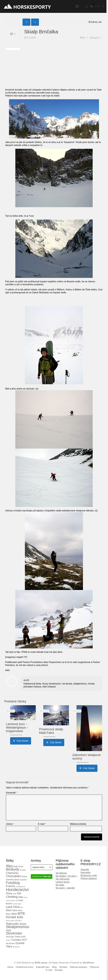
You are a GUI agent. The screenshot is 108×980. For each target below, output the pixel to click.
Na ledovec (61, 873)
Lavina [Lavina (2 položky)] (8, 901)
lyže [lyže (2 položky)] (22, 907)
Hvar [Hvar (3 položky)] (15, 894)
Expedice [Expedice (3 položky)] (23, 880)
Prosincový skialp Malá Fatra (51, 731)
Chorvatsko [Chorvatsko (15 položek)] (13, 876)
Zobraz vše (95, 22)
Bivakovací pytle (89, 875)
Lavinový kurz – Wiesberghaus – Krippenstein (17, 728)
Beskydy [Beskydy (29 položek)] (13, 869)
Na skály (60, 885)
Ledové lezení (63, 882)
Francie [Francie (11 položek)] (10, 886)
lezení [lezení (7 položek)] (9, 904)
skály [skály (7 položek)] (9, 930)
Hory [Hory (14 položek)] (9, 893)
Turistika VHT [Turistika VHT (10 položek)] (19, 940)
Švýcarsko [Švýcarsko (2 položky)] (16, 947)
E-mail (42, 824)
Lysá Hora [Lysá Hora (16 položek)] (13, 907)
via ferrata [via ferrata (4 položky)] (10, 943)
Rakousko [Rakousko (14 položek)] (12, 924)
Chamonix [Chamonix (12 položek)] (12, 873)
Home (10, 967)
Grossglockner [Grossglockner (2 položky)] (20, 887)
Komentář (12, 793)
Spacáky (85, 869)
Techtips (63, 967)
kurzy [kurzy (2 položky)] (26, 897)
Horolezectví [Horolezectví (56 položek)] (17, 890)
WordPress (88, 963)
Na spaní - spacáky (65, 888)
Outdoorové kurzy (25, 967)
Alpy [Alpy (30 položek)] (9, 866)
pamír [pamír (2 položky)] (12, 921)
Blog (54, 967)
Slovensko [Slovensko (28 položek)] (14, 933)
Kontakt (59, 970)
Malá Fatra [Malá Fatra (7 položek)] (12, 910)
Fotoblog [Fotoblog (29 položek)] (13, 883)
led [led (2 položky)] (16, 901)
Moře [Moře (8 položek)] (14, 914)
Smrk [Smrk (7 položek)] (18, 937)
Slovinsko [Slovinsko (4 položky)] (10, 937)
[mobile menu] (77, 6)
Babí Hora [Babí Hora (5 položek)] (18, 866)
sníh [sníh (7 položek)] (23, 937)
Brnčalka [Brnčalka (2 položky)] (23, 870)
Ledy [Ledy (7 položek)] (21, 900)
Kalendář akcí (43, 967)
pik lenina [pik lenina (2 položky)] (18, 921)
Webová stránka (78, 824)
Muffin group (41, 963)
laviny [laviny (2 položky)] (13, 901)
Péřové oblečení (89, 878)
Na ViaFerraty (63, 879)
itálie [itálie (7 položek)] (21, 897)
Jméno (10, 824)
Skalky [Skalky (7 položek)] (23, 924)
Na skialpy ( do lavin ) (66, 876)
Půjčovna (94, 967)
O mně (49, 970)
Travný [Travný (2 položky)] (8, 940)
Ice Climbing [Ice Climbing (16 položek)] (13, 895)
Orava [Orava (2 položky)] (8, 921)
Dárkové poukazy (78, 967)
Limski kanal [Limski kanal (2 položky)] (17, 904)
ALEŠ (26, 680)
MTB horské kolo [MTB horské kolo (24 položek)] (15, 915)
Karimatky (86, 872)
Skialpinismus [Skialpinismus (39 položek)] (18, 927)
